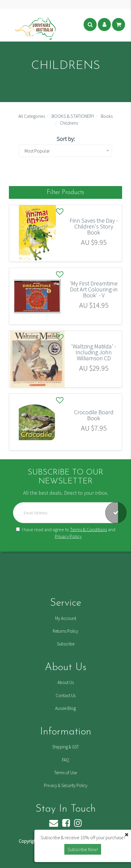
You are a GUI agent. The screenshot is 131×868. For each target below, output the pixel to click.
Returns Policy (65, 631)
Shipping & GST (65, 747)
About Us (66, 682)
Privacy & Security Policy (66, 785)
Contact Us (66, 695)
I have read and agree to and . (66, 533)
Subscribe (66, 644)
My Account (66, 618)
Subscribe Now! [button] (83, 849)
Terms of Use (65, 773)
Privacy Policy (68, 536)
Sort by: (66, 139)
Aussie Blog (65, 708)
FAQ (65, 760)
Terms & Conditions (88, 529)
